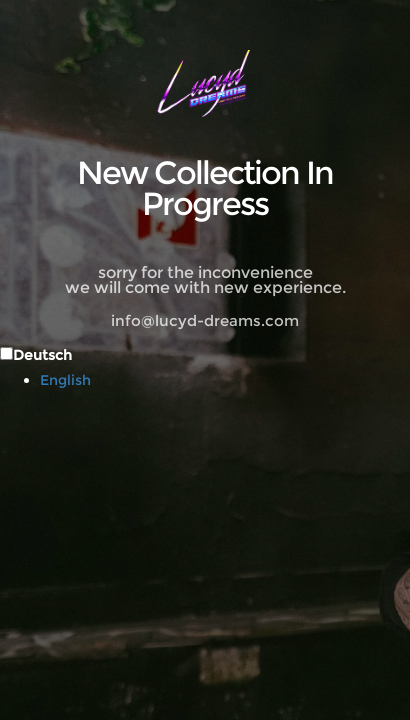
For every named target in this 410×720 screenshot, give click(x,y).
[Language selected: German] (205, 366)
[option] (225, 380)
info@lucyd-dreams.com (205, 321)
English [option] (65, 380)
